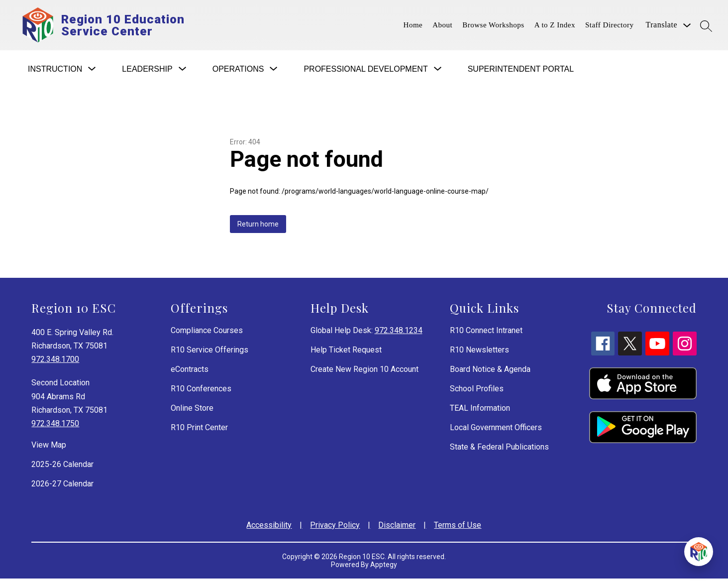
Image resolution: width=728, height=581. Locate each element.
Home (413, 26)
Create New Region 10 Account (364, 372)
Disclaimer (397, 527)
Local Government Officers (496, 430)
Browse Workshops (493, 26)
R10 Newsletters (479, 352)
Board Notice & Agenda (490, 372)
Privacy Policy (335, 527)
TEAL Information (480, 410)
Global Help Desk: (366, 333)
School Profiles (477, 391)
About (442, 26)
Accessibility (269, 527)
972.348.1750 (55, 426)
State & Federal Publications (499, 449)
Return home (258, 227)
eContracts (190, 372)
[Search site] (706, 26)
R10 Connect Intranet (486, 333)
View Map (49, 447)
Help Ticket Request (346, 352)
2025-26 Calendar (62, 467)
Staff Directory (610, 26)
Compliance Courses (207, 333)
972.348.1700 (55, 362)
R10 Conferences (201, 391)
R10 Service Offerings (209, 352)
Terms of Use (458, 527)
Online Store (192, 410)
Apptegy (384, 567)
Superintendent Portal (521, 71)
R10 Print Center (199, 430)
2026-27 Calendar (62, 486)
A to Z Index (555, 26)
